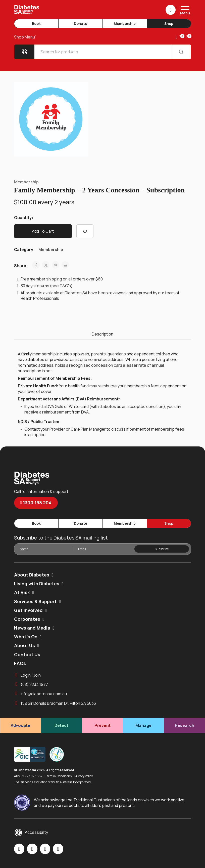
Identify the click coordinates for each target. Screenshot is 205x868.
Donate (81, 24)
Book (36, 24)
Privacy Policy (84, 776)
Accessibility (31, 833)
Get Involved (28, 610)
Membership (125, 24)
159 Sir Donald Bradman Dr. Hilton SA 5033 (55, 703)
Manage (143, 725)
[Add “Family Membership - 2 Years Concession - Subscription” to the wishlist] (85, 231)
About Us (24, 645)
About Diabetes (32, 575)
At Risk (22, 592)
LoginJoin (28, 675)
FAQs (20, 663)
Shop (169, 24)
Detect (61, 725)
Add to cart (43, 231)
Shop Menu (25, 37)
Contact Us (27, 654)
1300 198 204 (36, 503)
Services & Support (35, 601)
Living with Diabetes (37, 584)
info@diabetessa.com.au (41, 694)
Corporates (27, 619)
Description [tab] (102, 334)
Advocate (20, 725)
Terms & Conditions (58, 776)
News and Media (32, 628)
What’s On (26, 637)
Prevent (102, 725)
